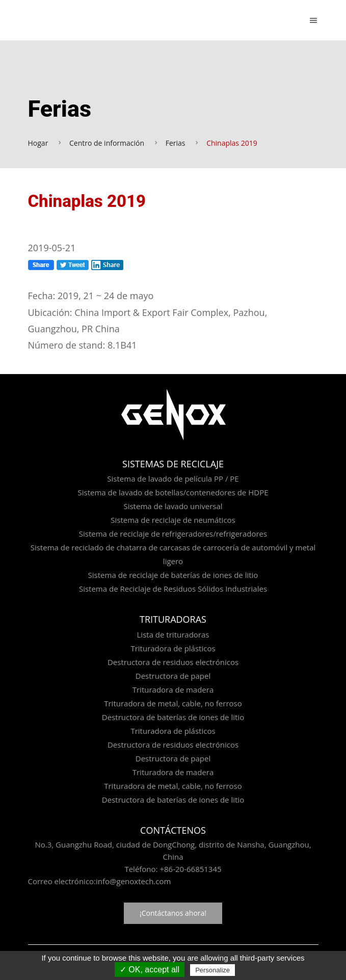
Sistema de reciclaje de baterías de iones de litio (173, 575)
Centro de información (107, 143)
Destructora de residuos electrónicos (173, 662)
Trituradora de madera (173, 690)
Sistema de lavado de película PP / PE (173, 479)
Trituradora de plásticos (173, 648)
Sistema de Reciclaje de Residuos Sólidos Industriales (173, 589)
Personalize (212, 970)
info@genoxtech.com (133, 881)
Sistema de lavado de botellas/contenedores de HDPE (173, 492)
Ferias (176, 143)
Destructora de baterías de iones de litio (173, 717)
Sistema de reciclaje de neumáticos (173, 520)
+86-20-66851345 (190, 869)
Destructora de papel (173, 676)
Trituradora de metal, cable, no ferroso (173, 703)
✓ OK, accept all (150, 970)
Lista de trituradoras (173, 634)
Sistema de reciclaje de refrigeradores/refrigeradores (173, 534)
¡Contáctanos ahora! (173, 913)
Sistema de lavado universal (173, 506)
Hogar (38, 143)
